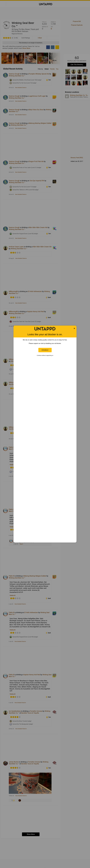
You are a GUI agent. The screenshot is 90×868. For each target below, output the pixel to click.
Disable (45, 350)
